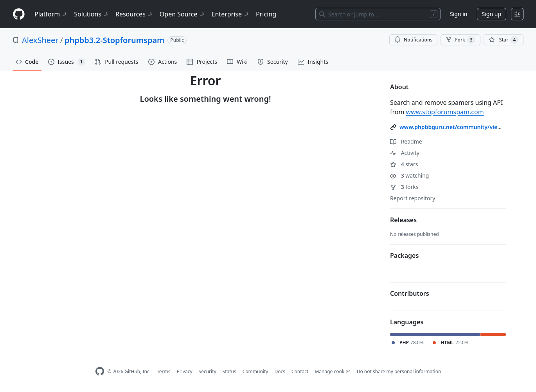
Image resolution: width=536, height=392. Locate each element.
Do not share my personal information (399, 371)
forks (404, 187)
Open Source (183, 14)
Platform (51, 14)
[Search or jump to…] (378, 14)
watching (409, 175)
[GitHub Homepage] (100, 371)
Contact (300, 371)
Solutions (92, 14)
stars (404, 164)
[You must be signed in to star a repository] (504, 40)
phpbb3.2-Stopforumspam (114, 40)
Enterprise (231, 14)
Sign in (459, 14)
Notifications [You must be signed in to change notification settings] (413, 40)
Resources (134, 14)
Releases (403, 220)
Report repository (413, 198)
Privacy (185, 371)
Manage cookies (332, 371)
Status (229, 371)
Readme (406, 141)
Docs (280, 371)
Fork (460, 40)
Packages (404, 255)
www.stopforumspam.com (445, 112)
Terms (164, 371)
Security (208, 371)
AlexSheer (40, 40)
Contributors (410, 293)
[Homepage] (19, 14)
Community (255, 371)
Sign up (492, 14)
